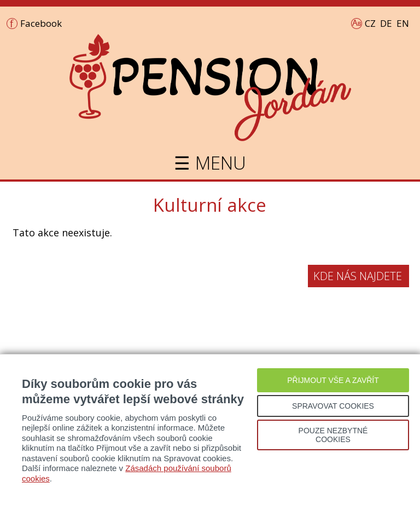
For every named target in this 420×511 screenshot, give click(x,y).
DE (386, 23)
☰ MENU (210, 163)
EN (403, 23)
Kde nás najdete (358, 276)
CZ (370, 23)
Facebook (41, 23)
